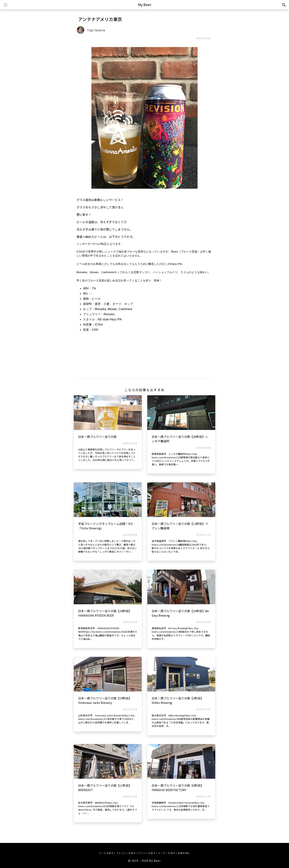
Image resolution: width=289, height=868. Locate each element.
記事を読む (184, 853)
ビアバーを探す (147, 853)
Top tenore (96, 30)
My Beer (145, 5)
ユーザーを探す (167, 853)
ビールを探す (106, 853)
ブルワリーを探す (126, 853)
